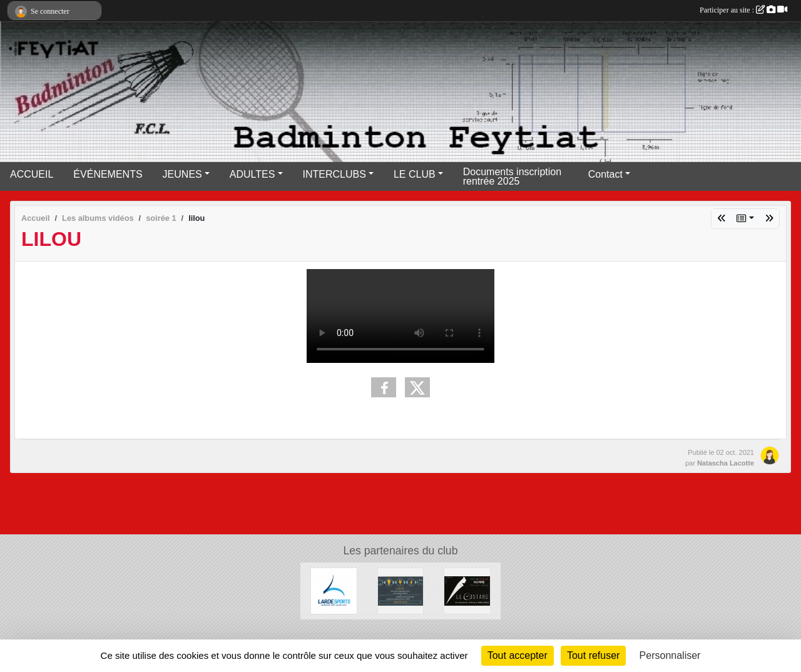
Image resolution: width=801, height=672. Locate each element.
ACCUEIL (32, 174)
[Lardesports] (334, 590)
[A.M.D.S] (401, 590)
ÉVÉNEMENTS (108, 174)
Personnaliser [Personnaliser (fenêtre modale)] (670, 655)
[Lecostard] (467, 590)
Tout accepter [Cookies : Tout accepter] (518, 655)
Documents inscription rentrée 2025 (512, 176)
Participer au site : (743, 10)
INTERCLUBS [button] (334, 174)
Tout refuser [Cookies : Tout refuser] (593, 655)
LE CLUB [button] (415, 174)
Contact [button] (605, 174)
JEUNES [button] (182, 174)
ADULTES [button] (253, 174)
